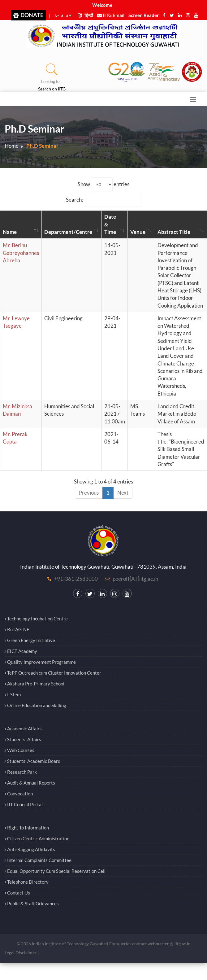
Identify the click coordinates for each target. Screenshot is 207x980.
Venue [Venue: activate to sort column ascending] (138, 232)
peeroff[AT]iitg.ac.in (135, 579)
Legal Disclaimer (21, 953)
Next (123, 493)
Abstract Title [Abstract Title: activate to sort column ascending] (174, 232)
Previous (89, 493)
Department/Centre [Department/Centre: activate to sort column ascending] (68, 232)
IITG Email (111, 15)
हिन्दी (86, 15)
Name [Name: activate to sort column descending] (10, 232)
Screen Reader (144, 15)
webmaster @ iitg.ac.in (169, 944)
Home (12, 146)
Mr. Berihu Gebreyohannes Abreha (21, 253)
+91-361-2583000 (76, 579)
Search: (104, 200)
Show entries (103, 184)
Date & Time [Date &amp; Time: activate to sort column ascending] (110, 224)
